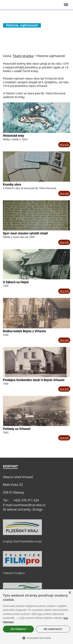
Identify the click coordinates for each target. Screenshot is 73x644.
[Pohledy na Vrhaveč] (36, 411)
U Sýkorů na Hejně (16, 282)
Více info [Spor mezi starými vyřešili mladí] (64, 242)
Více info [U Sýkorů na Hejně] (64, 291)
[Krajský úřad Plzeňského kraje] (22, 534)
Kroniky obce (12, 184)
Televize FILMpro (14, 573)
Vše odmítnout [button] (53, 629)
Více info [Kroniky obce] (64, 193)
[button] (36, 638)
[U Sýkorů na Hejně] (36, 264)
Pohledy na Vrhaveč (17, 429)
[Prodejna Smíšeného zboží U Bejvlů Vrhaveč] (36, 362)
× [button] (70, 593)
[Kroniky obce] (36, 167)
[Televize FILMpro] (22, 566)
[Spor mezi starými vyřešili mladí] (36, 215)
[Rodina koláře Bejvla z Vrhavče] (36, 313)
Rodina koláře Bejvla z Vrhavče (24, 331)
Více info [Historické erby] (64, 145)
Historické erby (14, 136)
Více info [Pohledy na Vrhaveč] (64, 438)
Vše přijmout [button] (18, 629)
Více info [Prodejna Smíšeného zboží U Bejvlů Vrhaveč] (64, 389)
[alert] (36, 617)
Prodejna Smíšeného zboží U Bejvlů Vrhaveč (34, 380)
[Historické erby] (36, 117)
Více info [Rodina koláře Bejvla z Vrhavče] (64, 340)
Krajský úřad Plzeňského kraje (22, 541)
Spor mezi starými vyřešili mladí (25, 233)
